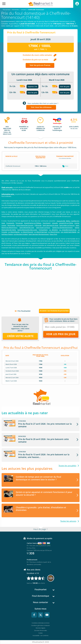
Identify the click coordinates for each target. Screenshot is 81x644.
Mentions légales (40, 628)
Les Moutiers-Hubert (21, 234)
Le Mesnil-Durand (27, 232)
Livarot (4, 225)
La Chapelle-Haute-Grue (68, 230)
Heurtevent (47, 223)
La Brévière (53, 230)
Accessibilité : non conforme (40, 636)
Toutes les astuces (68, 521)
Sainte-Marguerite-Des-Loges (27, 230)
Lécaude (55, 223)
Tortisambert (43, 230)
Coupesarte (10, 223)
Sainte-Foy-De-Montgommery (62, 228)
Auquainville (61, 221)
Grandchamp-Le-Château (33, 223)
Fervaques (19, 223)
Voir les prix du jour (61, 334)
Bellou (68, 221)
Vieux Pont (53, 234)
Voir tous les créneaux (41, 107)
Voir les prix (32, 93)
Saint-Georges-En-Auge (50, 225)
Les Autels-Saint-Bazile (68, 232)
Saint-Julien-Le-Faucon (67, 225)
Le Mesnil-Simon (54, 232)
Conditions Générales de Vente (41, 623)
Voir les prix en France (40, 65)
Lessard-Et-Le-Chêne (66, 223)
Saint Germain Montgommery (39, 234)
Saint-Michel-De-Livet (27, 228)
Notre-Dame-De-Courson (25, 225)
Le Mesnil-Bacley (14, 232)
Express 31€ (32, 87)
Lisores (77, 223)
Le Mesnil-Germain (41, 232)
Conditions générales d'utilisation (40, 626)
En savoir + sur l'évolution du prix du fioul (54, 311)
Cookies (40, 633)
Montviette (11, 225)
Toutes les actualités (67, 466)
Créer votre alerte (20, 336)
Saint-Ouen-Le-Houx (43, 228)
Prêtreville (38, 225)
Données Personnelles (41, 631)
